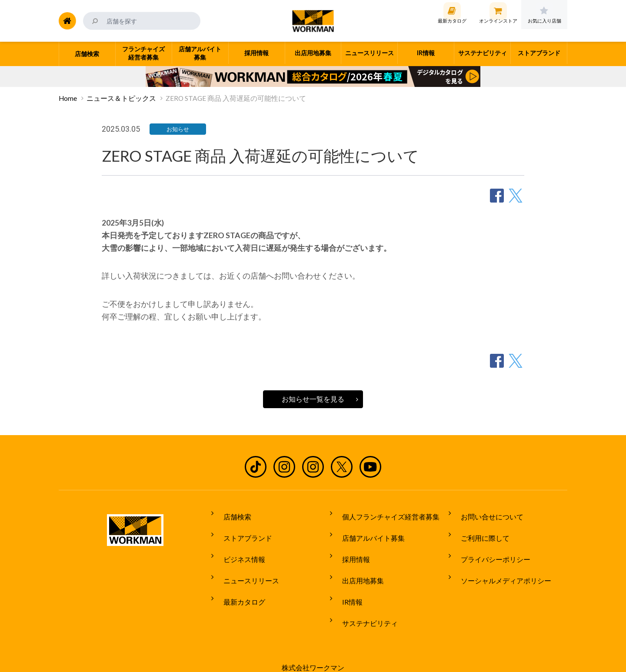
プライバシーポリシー (489, 546)
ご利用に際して (479, 530)
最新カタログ (238, 579)
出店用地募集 (357, 562)
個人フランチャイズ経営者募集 (385, 513)
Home (68, 98)
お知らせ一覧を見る (313, 399)
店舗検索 (231, 513)
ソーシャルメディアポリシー (500, 562)
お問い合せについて (486, 513)
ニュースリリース (245, 562)
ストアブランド (242, 530)
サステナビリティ (364, 595)
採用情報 (350, 546)
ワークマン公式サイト (313, 21)
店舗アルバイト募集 (367, 530)
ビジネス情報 (238, 546)
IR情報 (346, 579)
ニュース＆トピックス (121, 98)
